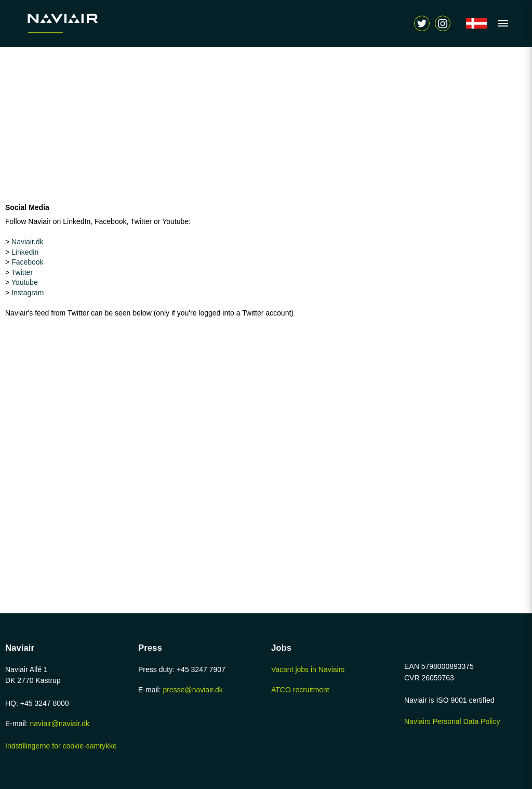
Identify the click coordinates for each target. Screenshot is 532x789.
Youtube (25, 282)
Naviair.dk (27, 242)
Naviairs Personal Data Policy (452, 721)
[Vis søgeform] (443, 23)
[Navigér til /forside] (476, 23)
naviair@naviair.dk (59, 724)
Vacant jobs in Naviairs (308, 669)
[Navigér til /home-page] (86, 23)
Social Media (27, 207)
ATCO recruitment (300, 690)
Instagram (28, 293)
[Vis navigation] (500, 23)
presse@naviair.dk (192, 690)
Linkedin (25, 252)
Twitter (22, 272)
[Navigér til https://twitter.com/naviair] (422, 23)
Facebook (27, 262)
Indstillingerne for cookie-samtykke (61, 746)
